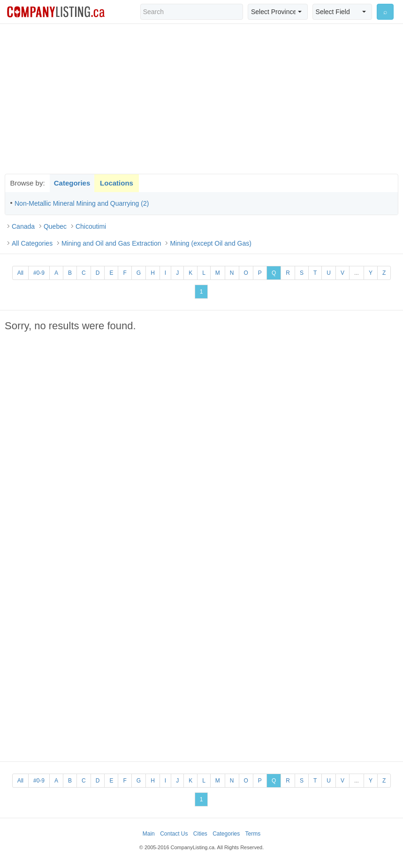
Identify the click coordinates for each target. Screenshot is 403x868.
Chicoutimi (91, 226)
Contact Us (174, 834)
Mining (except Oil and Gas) (211, 243)
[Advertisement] (202, 99)
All (20, 273)
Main (149, 834)
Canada (23, 226)
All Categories (32, 243)
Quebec (55, 226)
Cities (200, 834)
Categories (72, 183)
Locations (117, 183)
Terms (253, 834)
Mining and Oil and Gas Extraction (111, 243)
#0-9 (39, 273)
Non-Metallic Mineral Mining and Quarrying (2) (82, 203)
